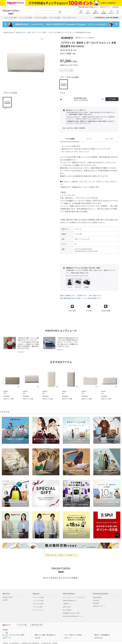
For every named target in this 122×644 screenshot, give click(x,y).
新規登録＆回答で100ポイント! (88, 7)
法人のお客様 (67, 608)
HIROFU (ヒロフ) (21, 32)
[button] (26, 63)
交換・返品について (95, 293)
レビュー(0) (109, 139)
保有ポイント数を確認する (102, 633)
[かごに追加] (112, 99)
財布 (44, 32)
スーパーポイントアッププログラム (74, 595)
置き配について (82, 293)
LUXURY (5, 598)
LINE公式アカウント (99, 604)
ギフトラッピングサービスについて (77, 276)
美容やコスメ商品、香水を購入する (45, 633)
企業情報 (5, 641)
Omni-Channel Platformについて (73, 614)
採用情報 (55, 641)
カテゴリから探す (38, 601)
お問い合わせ (67, 605)
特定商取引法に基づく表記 (71, 611)
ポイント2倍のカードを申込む (73, 633)
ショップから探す (38, 598)
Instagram (96, 601)
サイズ (89, 139)
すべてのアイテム (38, 608)
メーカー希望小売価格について (92, 296)
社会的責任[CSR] (46, 641)
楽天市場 (115, 7)
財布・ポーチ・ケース (34, 32)
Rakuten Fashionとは (69, 598)
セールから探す (38, 605)
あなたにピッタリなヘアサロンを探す (13, 633)
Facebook (96, 598)
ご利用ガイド (67, 601)
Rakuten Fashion (9, 32)
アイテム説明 (70, 139)
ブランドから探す (38, 595)
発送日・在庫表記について (68, 293)
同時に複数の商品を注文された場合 (70, 296)
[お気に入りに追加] (102, 99)
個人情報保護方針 (15, 641)
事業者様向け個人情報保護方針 (30, 641)
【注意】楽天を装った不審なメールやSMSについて (61, 553)
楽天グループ (105, 7)
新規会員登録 (97, 595)
